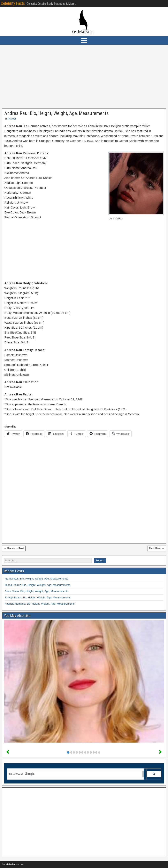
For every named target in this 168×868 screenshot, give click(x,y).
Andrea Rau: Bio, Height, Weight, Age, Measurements (56, 113)
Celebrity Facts (13, 3)
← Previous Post (14, 548)
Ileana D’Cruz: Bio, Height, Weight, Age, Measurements (38, 585)
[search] (75, 774)
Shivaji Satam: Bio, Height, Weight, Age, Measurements (38, 597)
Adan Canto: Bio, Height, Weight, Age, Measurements (37, 591)
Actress (12, 119)
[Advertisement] (84, 77)
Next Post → (157, 548)
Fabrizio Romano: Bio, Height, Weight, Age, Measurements (40, 604)
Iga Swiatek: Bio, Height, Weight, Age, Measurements (36, 579)
